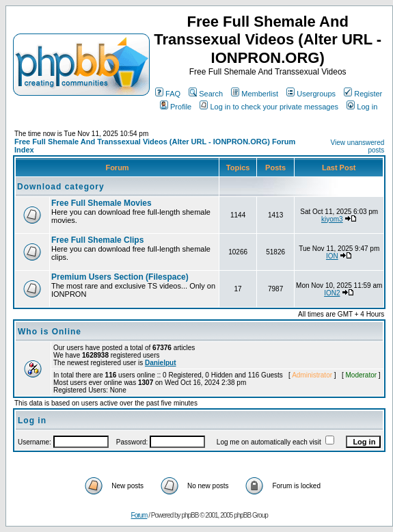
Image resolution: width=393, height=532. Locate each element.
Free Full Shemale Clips (97, 240)
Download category (61, 187)
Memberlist (255, 94)
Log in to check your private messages (269, 107)
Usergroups (311, 94)
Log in (362, 107)
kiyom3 (332, 219)
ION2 (332, 293)
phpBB (190, 515)
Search (206, 94)
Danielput (161, 363)
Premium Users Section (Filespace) (120, 277)
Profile (176, 107)
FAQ (168, 94)
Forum (139, 515)
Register (363, 94)
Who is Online (50, 332)
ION (332, 256)
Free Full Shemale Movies (101, 203)
